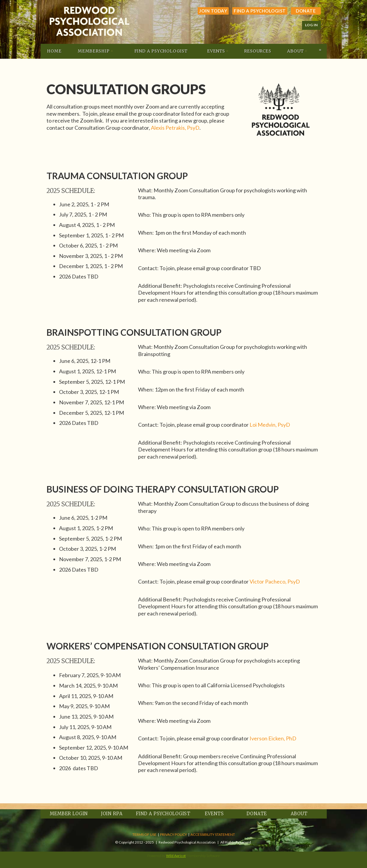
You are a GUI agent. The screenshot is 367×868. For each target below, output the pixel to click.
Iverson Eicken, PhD (273, 738)
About (299, 814)
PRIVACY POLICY (174, 834)
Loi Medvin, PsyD (270, 425)
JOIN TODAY (213, 11)
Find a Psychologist (260, 11)
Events (214, 814)
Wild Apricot (176, 856)
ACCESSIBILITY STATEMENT (213, 834)
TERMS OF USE (144, 834)
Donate (306, 11)
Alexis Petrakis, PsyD (175, 128)
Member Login (69, 814)
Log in (311, 25)
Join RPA (112, 814)
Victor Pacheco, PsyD (275, 581)
